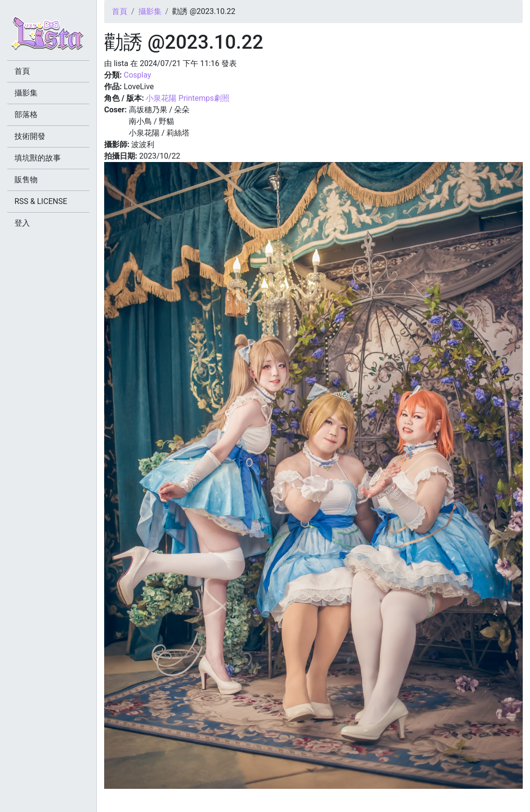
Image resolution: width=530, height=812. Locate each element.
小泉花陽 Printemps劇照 (187, 98)
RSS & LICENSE (41, 201)
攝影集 (150, 11)
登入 (22, 223)
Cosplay (137, 75)
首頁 (120, 11)
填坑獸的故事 (38, 158)
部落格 (26, 115)
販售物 (26, 180)
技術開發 (30, 136)
